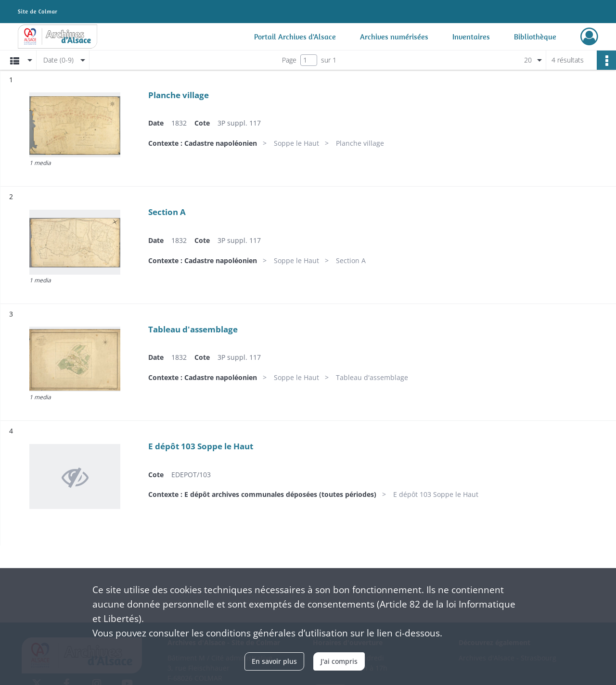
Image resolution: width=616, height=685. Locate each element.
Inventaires (471, 37)
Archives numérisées (394, 37)
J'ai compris (339, 661)
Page (289, 60)
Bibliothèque (535, 37)
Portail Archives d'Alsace (295, 37)
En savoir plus (274, 661)
